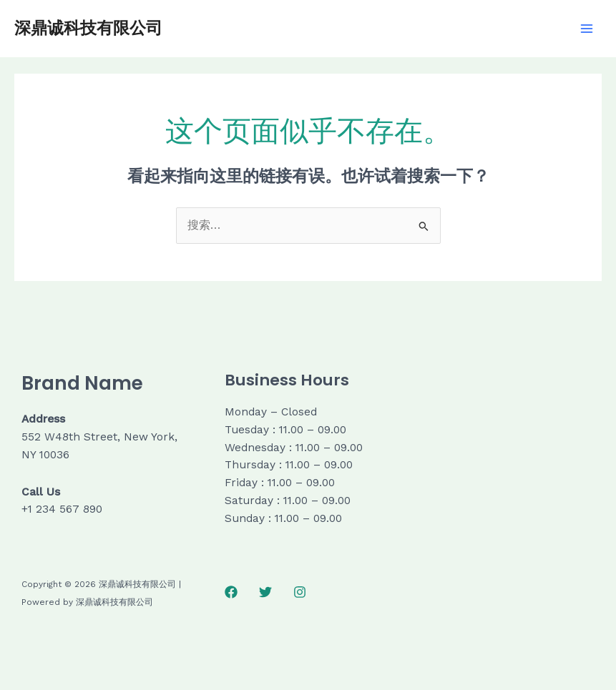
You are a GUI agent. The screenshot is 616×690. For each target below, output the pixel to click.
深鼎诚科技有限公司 (88, 28)
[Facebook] (231, 592)
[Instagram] (300, 592)
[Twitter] (265, 592)
